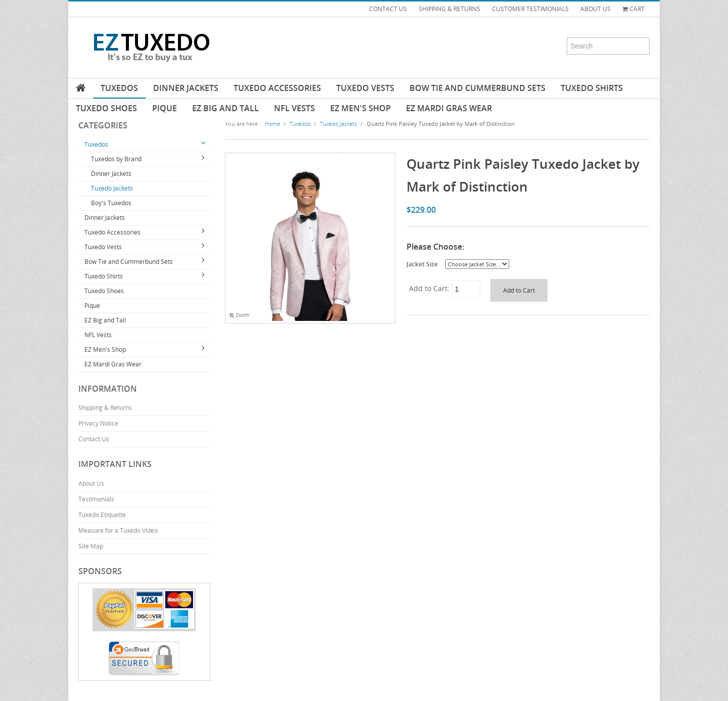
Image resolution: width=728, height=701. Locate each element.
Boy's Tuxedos (111, 203)
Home (272, 124)
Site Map (91, 546)
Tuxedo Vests (365, 88)
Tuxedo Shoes (106, 108)
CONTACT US (388, 9)
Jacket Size (422, 264)
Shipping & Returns (105, 408)
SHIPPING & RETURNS (449, 9)
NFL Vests (294, 108)
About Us (91, 483)
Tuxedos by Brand (116, 159)
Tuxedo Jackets (112, 188)
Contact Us (94, 439)
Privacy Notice (98, 423)
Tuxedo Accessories (277, 88)
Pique (165, 108)
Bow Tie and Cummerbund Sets (477, 88)
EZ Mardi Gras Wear (449, 108)
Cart (633, 9)
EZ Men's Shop (360, 108)
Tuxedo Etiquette (102, 515)
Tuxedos (119, 88)
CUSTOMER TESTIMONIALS (530, 9)
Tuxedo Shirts (592, 88)
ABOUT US (596, 9)
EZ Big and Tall (225, 108)
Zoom (239, 315)
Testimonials (96, 499)
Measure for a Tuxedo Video (118, 530)
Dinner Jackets (186, 88)
